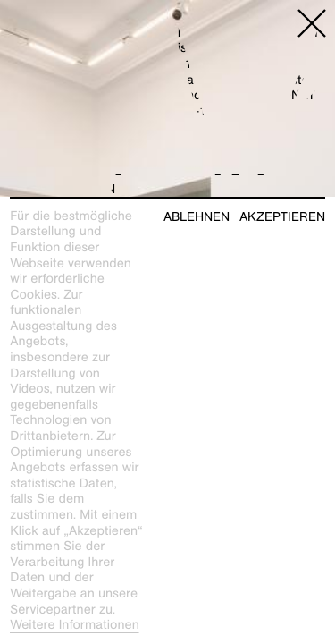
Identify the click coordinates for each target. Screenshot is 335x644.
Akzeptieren (282, 217)
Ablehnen (197, 217)
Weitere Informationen (75, 625)
